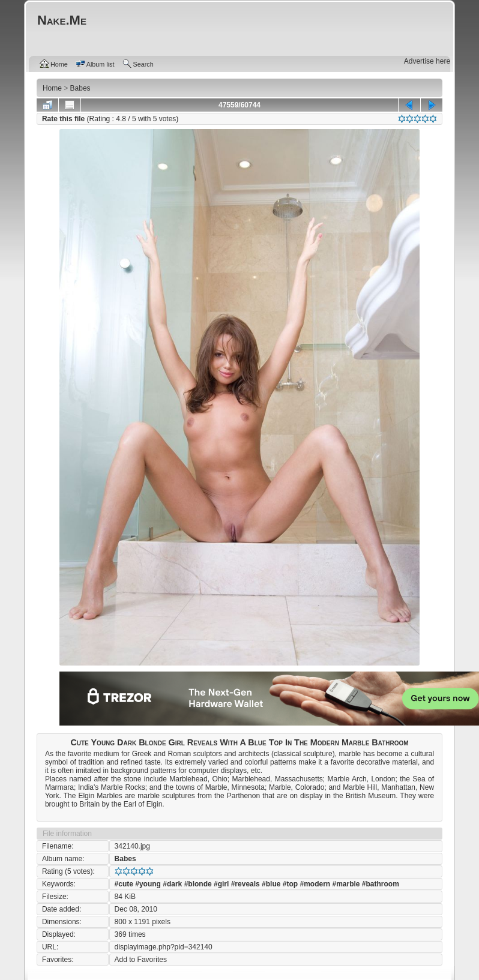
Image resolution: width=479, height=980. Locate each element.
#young (148, 884)
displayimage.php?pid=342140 (164, 947)
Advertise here (427, 61)
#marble (346, 884)
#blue (271, 884)
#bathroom (381, 884)
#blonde (198, 884)
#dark (172, 884)
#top (290, 884)
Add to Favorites (141, 960)
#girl (221, 884)
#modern (315, 884)
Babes (125, 859)
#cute (124, 884)
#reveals (246, 884)
